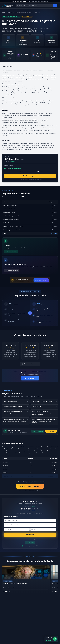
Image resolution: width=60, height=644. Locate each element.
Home (3, 12)
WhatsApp (30, 543)
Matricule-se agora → (41, 280)
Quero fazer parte (30, 378)
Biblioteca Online (37, 621)
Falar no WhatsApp (38, 431)
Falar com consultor (11, 271)
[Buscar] (55, 5)
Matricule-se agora (30, 176)
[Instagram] (33, 625)
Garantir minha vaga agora (30, 486)
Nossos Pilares (36, 608)
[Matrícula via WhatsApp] (51, 639)
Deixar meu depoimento (30, 364)
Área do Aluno (36, 618)
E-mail (4, 643)
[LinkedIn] (37, 625)
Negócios (10, 12)
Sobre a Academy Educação (39, 606)
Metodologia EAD (37, 611)
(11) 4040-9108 (7, 618)
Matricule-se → (51, 431)
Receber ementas (11, 252)
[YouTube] (41, 625)
